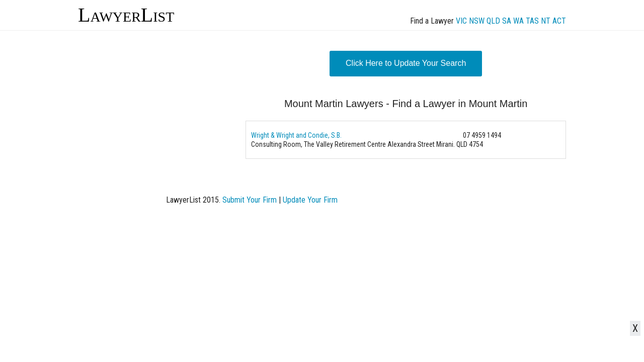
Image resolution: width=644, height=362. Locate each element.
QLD (493, 21)
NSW (477, 21)
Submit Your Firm (250, 200)
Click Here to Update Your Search (406, 63)
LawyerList (126, 15)
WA (518, 21)
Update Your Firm (310, 200)
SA (507, 21)
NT (546, 21)
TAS (532, 21)
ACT (559, 21)
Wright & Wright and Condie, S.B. (296, 135)
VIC (461, 21)
